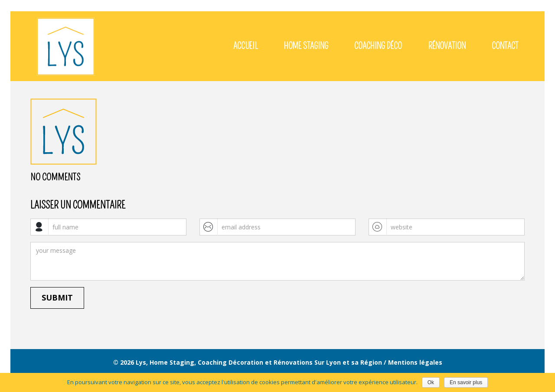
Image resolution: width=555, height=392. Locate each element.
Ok (431, 382)
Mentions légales (415, 362)
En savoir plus (466, 382)
